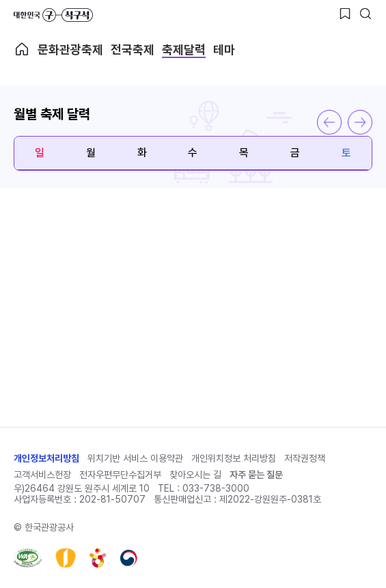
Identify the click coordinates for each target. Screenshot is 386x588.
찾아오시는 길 (195, 475)
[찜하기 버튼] (345, 14)
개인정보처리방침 (46, 458)
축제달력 (184, 50)
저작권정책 (305, 458)
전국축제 (133, 50)
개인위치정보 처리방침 (234, 458)
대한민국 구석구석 (53, 15)
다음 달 (360, 122)
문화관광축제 (70, 50)
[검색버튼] (366, 14)
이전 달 (329, 122)
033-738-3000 (216, 488)
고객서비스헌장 (42, 475)
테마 (224, 50)
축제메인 (22, 49)
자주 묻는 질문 (256, 475)
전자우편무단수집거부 (120, 475)
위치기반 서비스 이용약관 (135, 458)
